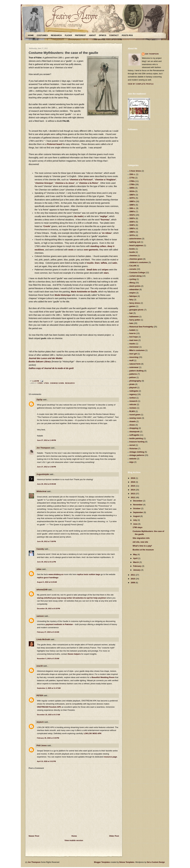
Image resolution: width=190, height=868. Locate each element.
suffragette (134, 435)
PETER (40, 695)
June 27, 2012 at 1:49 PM (46, 440)
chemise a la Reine (88, 183)
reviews (133, 408)
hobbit (132, 330)
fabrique (133, 296)
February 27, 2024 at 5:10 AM (48, 632)
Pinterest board (55, 144)
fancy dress (135, 303)
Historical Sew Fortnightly (141, 327)
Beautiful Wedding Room (103, 677)
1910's (132, 215)
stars (106, 273)
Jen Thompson (43, 448)
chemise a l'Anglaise (105, 180)
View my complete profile (141, 84)
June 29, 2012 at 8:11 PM (46, 562)
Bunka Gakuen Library (40, 362)
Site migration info (141, 538)
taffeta (104, 263)
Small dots (92, 270)
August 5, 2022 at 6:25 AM (47, 582)
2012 (133, 497)
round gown (135, 415)
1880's (132, 201)
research (70, 383)
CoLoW (133, 266)
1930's (132, 222)
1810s (132, 191)
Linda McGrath (43, 639)
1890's (132, 205)
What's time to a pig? (142, 546)
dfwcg (132, 283)
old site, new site (140, 542)
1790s (46, 383)
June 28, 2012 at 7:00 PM (46, 541)
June (136, 524)
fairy (131, 300)
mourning (134, 357)
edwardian (134, 289)
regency (133, 394)
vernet (132, 445)
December (138, 501)
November (138, 505)
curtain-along (135, 276)
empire (132, 293)
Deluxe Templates (127, 862)
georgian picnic (136, 310)
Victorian (133, 449)
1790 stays (137, 527)
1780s (40, 383)
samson (40, 616)
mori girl (133, 354)
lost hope (134, 337)
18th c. (132, 208)
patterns (133, 374)
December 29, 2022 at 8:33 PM (48, 609)
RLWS (132, 411)
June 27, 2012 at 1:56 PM (46, 467)
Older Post (114, 836)
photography (135, 381)
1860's (132, 195)
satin (115, 263)
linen (97, 263)
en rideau (107, 233)
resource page (110, 757)
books (132, 249)
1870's (132, 198)
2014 (133, 490)
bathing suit (135, 242)
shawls (132, 421)
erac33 (40, 666)
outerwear (134, 367)
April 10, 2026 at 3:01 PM (46, 761)
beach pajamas (136, 245)
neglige (104, 216)
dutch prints (135, 286)
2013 (133, 494)
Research (56, 35)
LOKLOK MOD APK (93, 733)
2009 (133, 583)
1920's (132, 218)
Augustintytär (43, 474)
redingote (134, 391)
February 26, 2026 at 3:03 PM (48, 738)
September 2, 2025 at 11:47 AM (49, 688)
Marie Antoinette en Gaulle (84, 292)
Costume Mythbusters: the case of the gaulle (63, 53)
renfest (132, 398)
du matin (79, 216)
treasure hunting (137, 442)
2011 (133, 575)
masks (132, 344)
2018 (133, 478)
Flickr (68, 35)
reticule (133, 404)
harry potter (135, 320)
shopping (134, 428)
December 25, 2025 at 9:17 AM (48, 715)
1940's (132, 225)
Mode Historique (63, 295)
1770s (132, 178)
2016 (133, 482)
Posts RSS (127, 35)
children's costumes (139, 262)
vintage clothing (137, 452)
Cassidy (40, 549)
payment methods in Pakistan (59, 624)
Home (31, 35)
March (136, 562)
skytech (40, 722)
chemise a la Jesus (65, 183)
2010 (133, 579)
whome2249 (42, 590)
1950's (132, 228)
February (138, 566)
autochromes (135, 239)
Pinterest (80, 35)
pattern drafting (136, 371)
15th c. (132, 174)
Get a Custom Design (156, 862)
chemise (133, 256)
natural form (135, 364)
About (92, 35)
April (136, 558)
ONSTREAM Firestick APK (49, 707)
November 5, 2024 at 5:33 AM (48, 659)
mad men (134, 340)
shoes (132, 425)
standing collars (98, 246)
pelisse (133, 377)
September (138, 512)
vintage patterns (137, 455)
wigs (131, 462)
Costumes (42, 35)
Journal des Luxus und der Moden (46, 358)
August (137, 516)
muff (131, 360)
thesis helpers (74, 654)
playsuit (133, 388)
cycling (133, 279)
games (132, 306)
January (137, 570)
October (137, 508)
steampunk (134, 432)
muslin (90, 263)
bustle (132, 252)
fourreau (105, 220)
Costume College (137, 272)
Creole (47, 226)
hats (131, 323)
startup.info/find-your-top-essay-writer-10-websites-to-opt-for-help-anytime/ (71, 598)
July (135, 520)
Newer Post (34, 836)
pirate (132, 384)
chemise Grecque (44, 183)
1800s (132, 188)
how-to (132, 333)
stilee (39, 569)
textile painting (136, 438)
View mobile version (74, 840)
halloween (134, 317)
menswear (134, 347)
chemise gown (57, 383)
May (135, 554)
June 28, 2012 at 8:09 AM (46, 484)
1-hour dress (135, 171)
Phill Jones (42, 745)
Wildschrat (41, 491)
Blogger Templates (102, 862)
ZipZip (39, 400)
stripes (105, 270)
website (133, 459)
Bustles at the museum (143, 550)
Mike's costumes (137, 350)
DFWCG (103, 35)
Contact (114, 35)
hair (131, 313)
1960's (132, 232)
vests (71, 250)
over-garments (91, 250)
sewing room (135, 418)
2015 (133, 486)
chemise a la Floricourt (81, 180)
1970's (132, 235)
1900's (132, 211)
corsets (133, 269)
